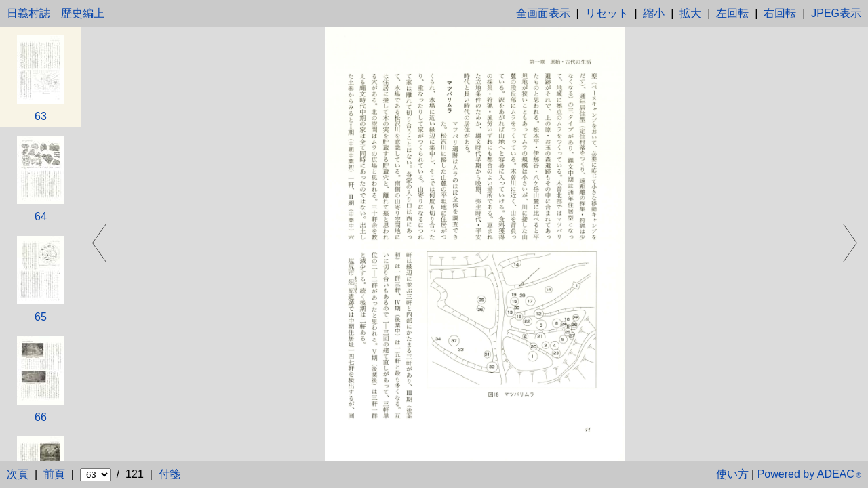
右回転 (780, 13)
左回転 (732, 13)
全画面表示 (543, 13)
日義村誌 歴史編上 (56, 13)
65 (41, 317)
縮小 (654, 13)
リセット (607, 13)
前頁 (54, 474)
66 (41, 417)
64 (41, 217)
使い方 (732, 474)
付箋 (170, 474)
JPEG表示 (836, 13)
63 (41, 116)
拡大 (690, 13)
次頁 (18, 474)
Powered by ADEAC (809, 474)
